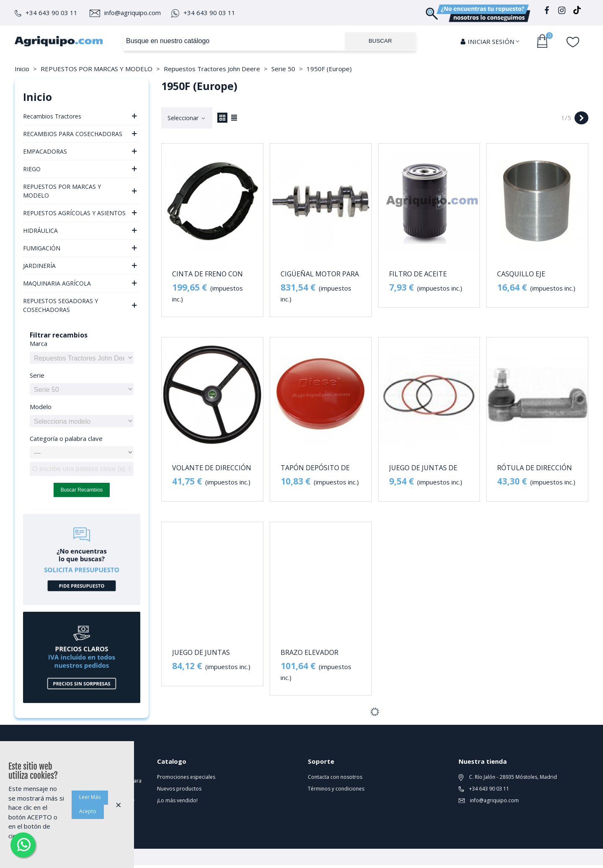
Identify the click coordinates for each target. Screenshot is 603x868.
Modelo (41, 407)
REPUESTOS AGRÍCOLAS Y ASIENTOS (74, 213)
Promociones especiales (186, 777)
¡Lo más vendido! (177, 800)
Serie (37, 375)
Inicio (37, 97)
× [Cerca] (119, 805)
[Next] (581, 118)
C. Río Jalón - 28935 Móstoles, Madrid (508, 777)
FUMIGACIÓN (42, 248)
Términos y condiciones (336, 789)
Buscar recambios (82, 490)
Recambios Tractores (52, 116)
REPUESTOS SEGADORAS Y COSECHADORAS (61, 305)
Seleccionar (187, 118)
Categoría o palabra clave (66, 438)
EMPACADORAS (45, 151)
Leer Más (90, 797)
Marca (39, 343)
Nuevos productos (179, 789)
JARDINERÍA (39, 266)
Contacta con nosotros (335, 777)
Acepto (88, 811)
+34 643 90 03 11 (46, 13)
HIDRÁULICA (40, 231)
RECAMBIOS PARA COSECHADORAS (73, 134)
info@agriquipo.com (125, 13)
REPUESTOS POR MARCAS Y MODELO (62, 191)
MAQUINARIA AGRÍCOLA (57, 283)
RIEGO (32, 169)
